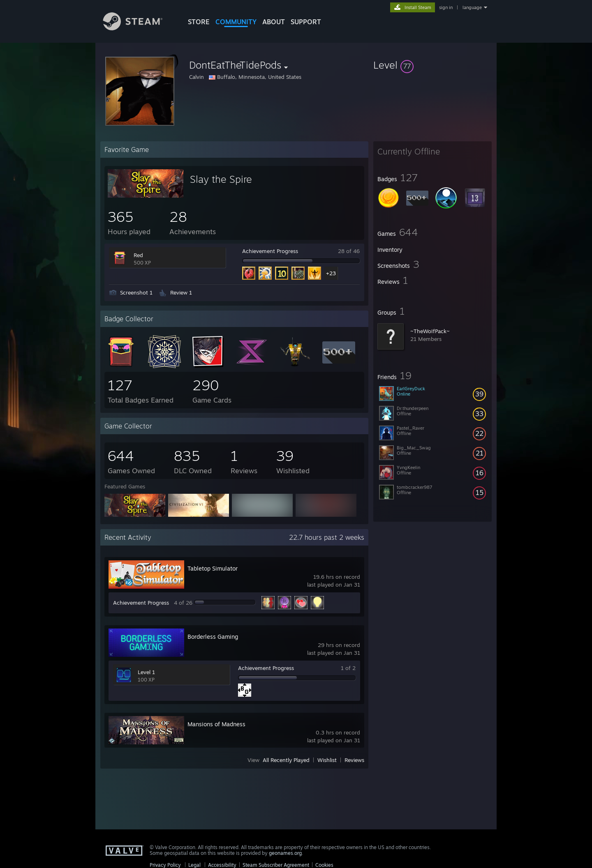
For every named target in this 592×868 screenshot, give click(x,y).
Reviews (354, 760)
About (274, 22)
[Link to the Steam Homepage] (139, 28)
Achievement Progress (270, 251)
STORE (199, 22)
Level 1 (146, 672)
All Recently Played (286, 760)
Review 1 (181, 292)
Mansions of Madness (216, 724)
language (472, 7)
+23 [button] (331, 273)
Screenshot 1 (136, 292)
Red (138, 255)
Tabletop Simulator (213, 568)
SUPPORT (306, 22)
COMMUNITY (236, 22)
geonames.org (285, 853)
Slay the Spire (221, 179)
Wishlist (327, 760)
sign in (446, 7)
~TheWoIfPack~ (430, 331)
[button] (432, 65)
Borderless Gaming (213, 637)
